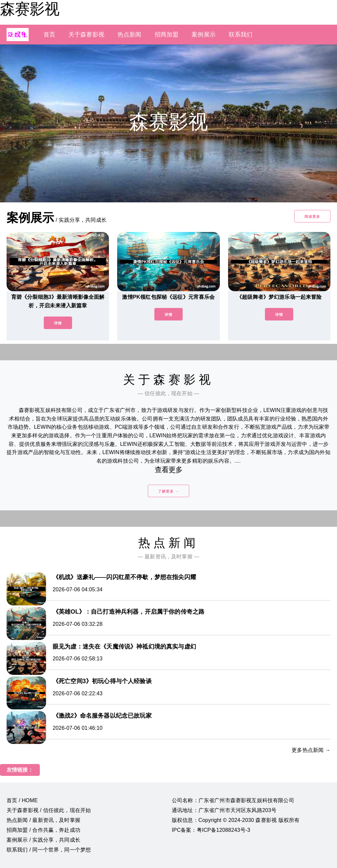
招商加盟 (167, 35)
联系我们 (241, 35)
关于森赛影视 (86, 35)
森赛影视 (30, 9)
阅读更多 (312, 217)
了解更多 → (168, 491)
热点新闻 (130, 35)
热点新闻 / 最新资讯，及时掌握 (43, 820)
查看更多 (169, 470)
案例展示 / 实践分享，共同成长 (43, 840)
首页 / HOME (22, 800)
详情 (58, 323)
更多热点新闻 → (311, 750)
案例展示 (204, 35)
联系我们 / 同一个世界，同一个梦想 (49, 850)
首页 (49, 35)
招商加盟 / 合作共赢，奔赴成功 (43, 830)
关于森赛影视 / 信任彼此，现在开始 (49, 810)
